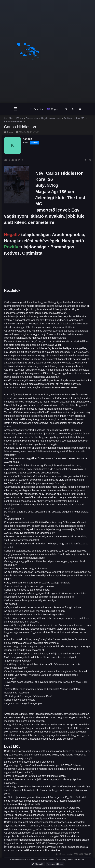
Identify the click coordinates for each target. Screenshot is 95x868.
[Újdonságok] (66, 109)
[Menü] (15, 109)
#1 (90, 160)
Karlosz (10, 132)
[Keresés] (80, 109)
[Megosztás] (85, 160)
